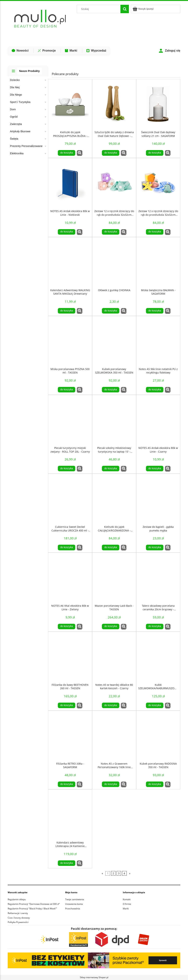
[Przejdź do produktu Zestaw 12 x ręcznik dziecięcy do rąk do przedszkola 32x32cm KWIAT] (114, 183)
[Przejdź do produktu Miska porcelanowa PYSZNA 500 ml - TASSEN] (70, 341)
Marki (71, 51)
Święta (14, 139)
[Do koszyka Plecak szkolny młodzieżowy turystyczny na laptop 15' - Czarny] (111, 469)
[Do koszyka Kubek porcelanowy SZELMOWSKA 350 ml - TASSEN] (111, 390)
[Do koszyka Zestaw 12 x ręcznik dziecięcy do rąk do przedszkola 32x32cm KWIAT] (111, 232)
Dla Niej (15, 87)
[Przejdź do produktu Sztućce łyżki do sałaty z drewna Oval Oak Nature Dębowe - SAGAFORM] (114, 104)
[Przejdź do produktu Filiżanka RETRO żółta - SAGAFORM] (70, 735)
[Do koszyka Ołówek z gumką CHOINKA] (111, 311)
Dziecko (15, 80)
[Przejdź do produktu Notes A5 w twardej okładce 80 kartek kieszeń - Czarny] (114, 657)
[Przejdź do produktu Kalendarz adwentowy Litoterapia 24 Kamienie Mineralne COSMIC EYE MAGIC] (70, 814)
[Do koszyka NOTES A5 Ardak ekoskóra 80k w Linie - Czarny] (155, 469)
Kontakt (127, 899)
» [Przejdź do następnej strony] (130, 873)
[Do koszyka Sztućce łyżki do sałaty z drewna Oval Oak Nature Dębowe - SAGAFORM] (111, 153)
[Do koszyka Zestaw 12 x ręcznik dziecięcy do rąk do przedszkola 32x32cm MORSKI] (155, 232)
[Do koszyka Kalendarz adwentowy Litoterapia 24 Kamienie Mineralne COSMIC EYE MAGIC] (66, 863)
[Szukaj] (125, 9)
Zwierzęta (16, 124)
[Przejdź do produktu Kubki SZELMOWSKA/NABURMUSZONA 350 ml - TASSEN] (158, 657)
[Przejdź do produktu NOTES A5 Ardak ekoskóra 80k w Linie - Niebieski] (70, 183)
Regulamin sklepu (17, 899)
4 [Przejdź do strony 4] (124, 873)
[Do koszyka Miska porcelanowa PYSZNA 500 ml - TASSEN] (66, 390)
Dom (13, 109)
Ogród (14, 117)
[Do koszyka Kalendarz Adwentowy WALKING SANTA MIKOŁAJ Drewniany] (66, 311)
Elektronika (17, 153)
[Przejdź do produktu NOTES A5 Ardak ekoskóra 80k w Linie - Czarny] (158, 420)
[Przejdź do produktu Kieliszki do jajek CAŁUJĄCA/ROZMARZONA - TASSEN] (114, 499)
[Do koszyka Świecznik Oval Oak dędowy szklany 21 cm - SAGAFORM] (155, 153)
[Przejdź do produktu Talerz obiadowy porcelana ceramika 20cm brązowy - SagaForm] (158, 578)
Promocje (47, 51)
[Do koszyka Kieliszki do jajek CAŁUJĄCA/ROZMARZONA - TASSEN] (111, 547)
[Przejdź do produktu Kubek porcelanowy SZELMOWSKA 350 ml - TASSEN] (114, 341)
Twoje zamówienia (75, 899)
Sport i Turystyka (20, 102)
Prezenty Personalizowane (26, 146)
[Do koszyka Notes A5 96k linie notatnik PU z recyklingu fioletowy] (155, 390)
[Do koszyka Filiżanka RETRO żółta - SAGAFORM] (66, 784)
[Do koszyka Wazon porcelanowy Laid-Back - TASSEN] (111, 626)
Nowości (20, 51)
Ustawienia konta (74, 904)
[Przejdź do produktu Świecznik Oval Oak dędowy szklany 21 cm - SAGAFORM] (158, 104)
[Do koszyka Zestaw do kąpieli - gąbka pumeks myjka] (155, 547)
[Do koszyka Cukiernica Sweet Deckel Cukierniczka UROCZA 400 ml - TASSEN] (66, 547)
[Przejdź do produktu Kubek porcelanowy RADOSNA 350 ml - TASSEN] (158, 735)
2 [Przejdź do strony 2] (113, 873)
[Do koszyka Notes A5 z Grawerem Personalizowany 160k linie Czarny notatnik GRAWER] (111, 784)
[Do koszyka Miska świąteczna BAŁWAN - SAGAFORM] (155, 311)
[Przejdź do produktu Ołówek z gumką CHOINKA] (114, 262)
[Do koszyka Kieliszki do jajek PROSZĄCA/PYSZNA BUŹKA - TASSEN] (66, 153)
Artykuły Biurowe (20, 131)
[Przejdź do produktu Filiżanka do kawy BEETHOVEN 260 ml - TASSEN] (70, 657)
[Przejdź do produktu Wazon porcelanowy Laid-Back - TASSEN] (114, 578)
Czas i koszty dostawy (19, 918)
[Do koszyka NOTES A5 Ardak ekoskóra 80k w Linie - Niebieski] (66, 232)
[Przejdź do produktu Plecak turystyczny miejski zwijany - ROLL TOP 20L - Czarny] (70, 420)
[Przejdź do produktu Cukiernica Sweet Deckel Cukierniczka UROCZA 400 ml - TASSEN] (70, 499)
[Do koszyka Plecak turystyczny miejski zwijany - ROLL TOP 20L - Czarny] (66, 469)
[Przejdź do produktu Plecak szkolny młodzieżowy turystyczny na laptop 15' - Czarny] (114, 420)
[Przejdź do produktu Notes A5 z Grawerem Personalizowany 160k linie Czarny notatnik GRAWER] (114, 735)
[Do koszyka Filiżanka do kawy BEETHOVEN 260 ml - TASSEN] (66, 705)
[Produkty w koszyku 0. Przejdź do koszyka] (143, 9)
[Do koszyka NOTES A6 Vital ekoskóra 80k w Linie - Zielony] (66, 626)
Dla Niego (16, 95)
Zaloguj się (169, 51)
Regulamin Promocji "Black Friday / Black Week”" (32, 909)
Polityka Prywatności (18, 922)
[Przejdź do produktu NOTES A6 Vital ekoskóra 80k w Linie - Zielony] (70, 578)
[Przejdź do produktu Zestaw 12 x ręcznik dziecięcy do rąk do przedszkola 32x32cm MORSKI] (158, 183)
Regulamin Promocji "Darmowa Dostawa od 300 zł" (34, 904)
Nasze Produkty (29, 71)
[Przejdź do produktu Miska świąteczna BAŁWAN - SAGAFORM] (158, 262)
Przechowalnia (73, 909)
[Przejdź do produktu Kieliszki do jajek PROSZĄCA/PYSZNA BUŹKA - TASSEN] (70, 104)
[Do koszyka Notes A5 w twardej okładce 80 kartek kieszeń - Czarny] (111, 705)
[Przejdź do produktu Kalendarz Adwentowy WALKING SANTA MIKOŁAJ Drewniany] (70, 262)
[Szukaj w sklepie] (100, 9)
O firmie (127, 904)
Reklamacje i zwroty (18, 913)
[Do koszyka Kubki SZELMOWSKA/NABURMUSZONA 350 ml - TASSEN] (155, 705)
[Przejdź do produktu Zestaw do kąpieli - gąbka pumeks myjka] (158, 499)
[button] (80, 153)
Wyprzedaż (96, 51)
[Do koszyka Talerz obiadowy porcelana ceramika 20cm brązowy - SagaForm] (155, 626)
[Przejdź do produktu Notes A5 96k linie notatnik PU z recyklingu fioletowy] (158, 341)
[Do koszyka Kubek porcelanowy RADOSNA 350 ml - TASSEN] (155, 784)
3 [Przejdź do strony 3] (119, 873)
